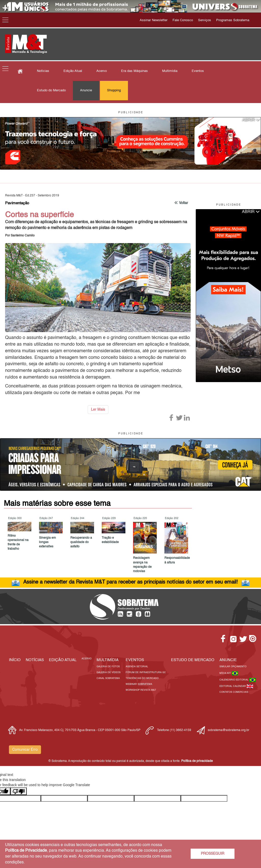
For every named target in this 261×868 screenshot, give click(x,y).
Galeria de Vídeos (109, 672)
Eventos (198, 71)
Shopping (114, 90)
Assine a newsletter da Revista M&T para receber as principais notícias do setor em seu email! (130, 582)
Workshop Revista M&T (141, 690)
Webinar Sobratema (139, 684)
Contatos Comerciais (234, 692)
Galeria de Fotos (108, 667)
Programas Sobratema (233, 20)
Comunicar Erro (25, 750)
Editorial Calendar (233, 686)
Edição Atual (73, 71)
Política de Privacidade (26, 851)
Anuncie (86, 90)
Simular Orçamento (233, 667)
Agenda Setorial (137, 667)
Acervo (102, 71)
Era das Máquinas (134, 71)
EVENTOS (135, 660)
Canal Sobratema (108, 678)
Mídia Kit (226, 673)
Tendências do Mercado (142, 678)
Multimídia (170, 71)
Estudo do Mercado (51, 90)
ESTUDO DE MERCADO (193, 660)
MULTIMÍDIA (108, 660)
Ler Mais (98, 410)
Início (15, 660)
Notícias (43, 71)
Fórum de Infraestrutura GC (146, 672)
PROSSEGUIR (213, 854)
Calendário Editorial (234, 680)
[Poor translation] (19, 791)
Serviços (205, 20)
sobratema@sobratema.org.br (229, 730)
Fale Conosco (183, 20)
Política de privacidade (197, 761)
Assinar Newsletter (154, 20)
